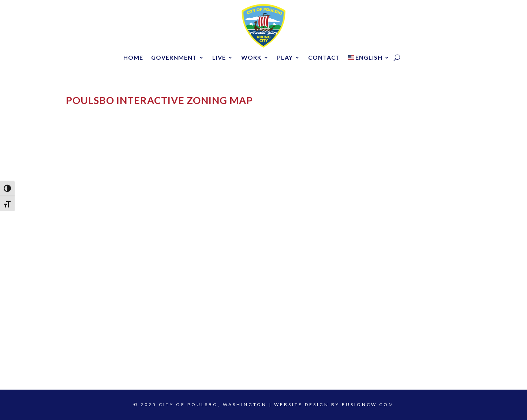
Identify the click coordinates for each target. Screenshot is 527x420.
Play (285, 58)
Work (251, 58)
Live (219, 58)
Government (174, 58)
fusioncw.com (368, 404)
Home (133, 58)
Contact (324, 58)
